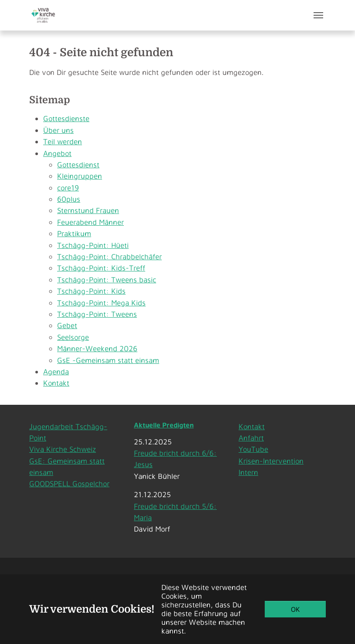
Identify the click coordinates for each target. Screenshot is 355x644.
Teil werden (63, 141)
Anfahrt (251, 438)
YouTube (253, 449)
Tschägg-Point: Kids (91, 291)
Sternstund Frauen (88, 210)
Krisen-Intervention (271, 461)
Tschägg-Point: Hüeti (93, 245)
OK (295, 609)
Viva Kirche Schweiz (63, 449)
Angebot (57, 153)
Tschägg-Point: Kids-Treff (101, 268)
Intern (248, 472)
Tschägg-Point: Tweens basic (107, 280)
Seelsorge (73, 337)
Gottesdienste (66, 118)
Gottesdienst (78, 164)
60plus (69, 199)
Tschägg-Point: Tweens (97, 314)
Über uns (58, 130)
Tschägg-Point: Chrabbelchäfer (109, 256)
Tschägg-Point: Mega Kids (101, 303)
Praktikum (74, 233)
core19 (68, 188)
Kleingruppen (80, 176)
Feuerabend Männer (90, 222)
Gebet (67, 325)
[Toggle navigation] (318, 15)
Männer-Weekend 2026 (97, 348)
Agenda (56, 371)
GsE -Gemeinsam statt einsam (108, 360)
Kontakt (56, 383)
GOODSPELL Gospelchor (69, 483)
